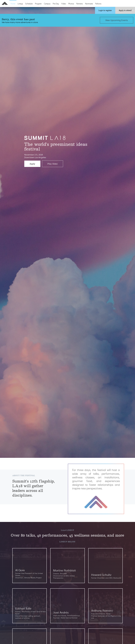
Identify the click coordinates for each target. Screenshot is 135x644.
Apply (125, 10)
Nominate (89, 4)
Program (38, 4)
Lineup (20, 4)
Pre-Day (56, 4)
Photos (71, 4)
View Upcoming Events (117, 20)
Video (64, 4)
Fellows (98, 4)
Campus (47, 4)
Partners (80, 4)
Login (105, 10)
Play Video (53, 164)
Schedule (29, 4)
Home (13, 4)
